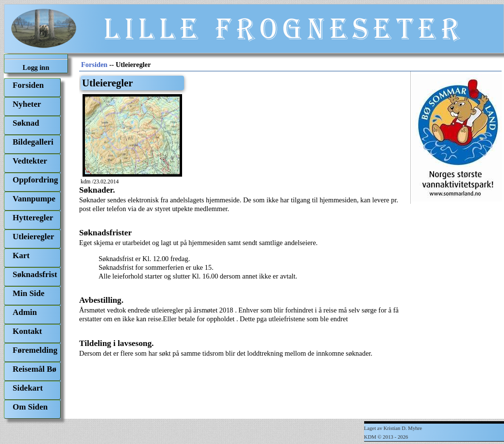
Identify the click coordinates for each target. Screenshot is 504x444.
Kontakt (27, 331)
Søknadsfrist (35, 274)
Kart (21, 255)
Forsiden (28, 85)
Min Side (29, 293)
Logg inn (36, 67)
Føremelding (35, 350)
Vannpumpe (34, 199)
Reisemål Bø (34, 369)
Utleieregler (34, 237)
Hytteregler (33, 218)
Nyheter (27, 104)
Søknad (26, 123)
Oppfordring (35, 180)
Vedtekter (30, 161)
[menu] (32, 248)
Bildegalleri (33, 142)
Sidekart (28, 388)
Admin (25, 312)
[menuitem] (32, 88)
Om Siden (30, 407)
